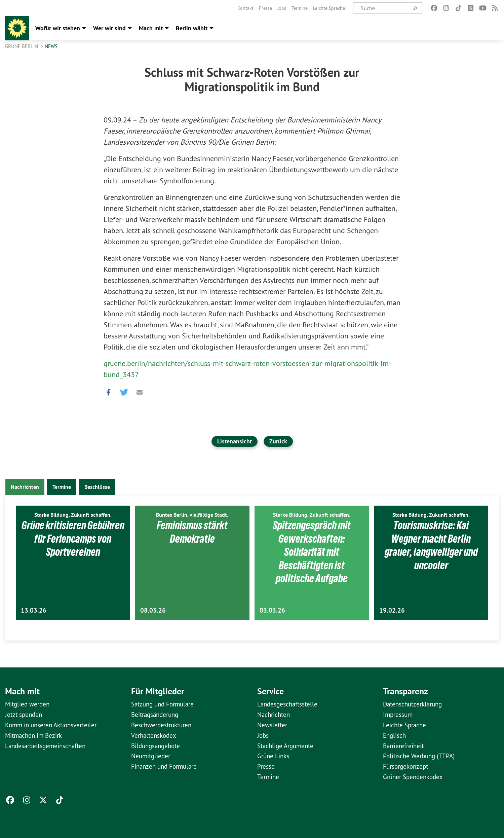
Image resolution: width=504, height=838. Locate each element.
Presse (265, 8)
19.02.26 (392, 610)
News (51, 46)
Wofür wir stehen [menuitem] (58, 28)
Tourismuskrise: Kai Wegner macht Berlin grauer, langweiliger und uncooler (431, 545)
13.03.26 (34, 610)
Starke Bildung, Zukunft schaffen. (73, 515)
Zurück (278, 441)
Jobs (282, 8)
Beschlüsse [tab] (97, 487)
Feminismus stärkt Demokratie (192, 532)
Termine (300, 8)
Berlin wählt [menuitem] (192, 28)
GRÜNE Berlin (22, 46)
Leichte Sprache (329, 8)
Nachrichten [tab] (25, 487)
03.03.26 (272, 610)
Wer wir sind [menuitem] (109, 28)
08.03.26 (153, 610)
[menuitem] (245, 8)
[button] (109, 391)
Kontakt (245, 8)
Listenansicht (235, 441)
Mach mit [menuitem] (151, 28)
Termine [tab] (62, 487)
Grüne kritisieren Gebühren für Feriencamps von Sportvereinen (73, 538)
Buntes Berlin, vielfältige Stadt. (192, 515)
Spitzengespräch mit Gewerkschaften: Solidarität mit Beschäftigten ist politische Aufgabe (312, 552)
